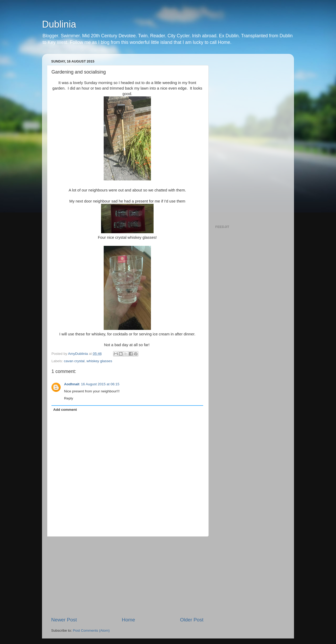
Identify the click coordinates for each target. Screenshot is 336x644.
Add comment (65, 410)
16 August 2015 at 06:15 (100, 384)
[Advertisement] (127, 577)
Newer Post (64, 620)
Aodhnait (72, 384)
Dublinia (59, 24)
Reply (69, 398)
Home (128, 620)
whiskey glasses (99, 361)
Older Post (192, 620)
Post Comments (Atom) (91, 630)
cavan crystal (74, 361)
